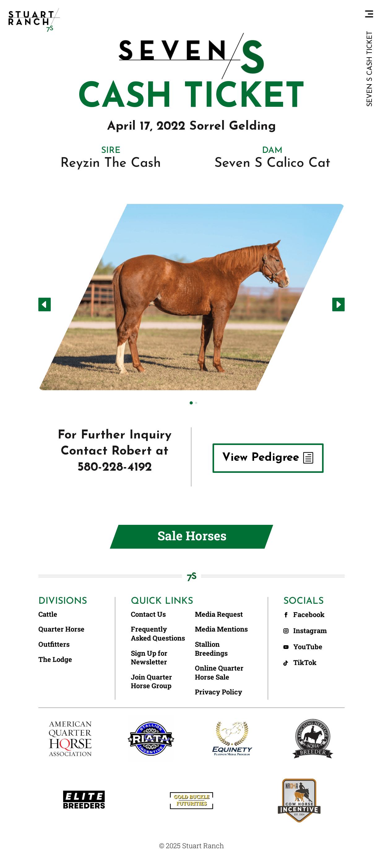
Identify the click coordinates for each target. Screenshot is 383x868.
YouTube (309, 647)
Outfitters (54, 644)
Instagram (311, 630)
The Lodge (55, 659)
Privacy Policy (219, 692)
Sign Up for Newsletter (149, 658)
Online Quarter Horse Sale (219, 673)
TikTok (306, 663)
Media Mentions (221, 629)
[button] (45, 304)
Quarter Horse (61, 629)
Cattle (48, 614)
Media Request (219, 614)
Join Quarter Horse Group (151, 682)
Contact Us (148, 614)
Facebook (310, 614)
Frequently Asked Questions (158, 634)
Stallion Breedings (211, 649)
